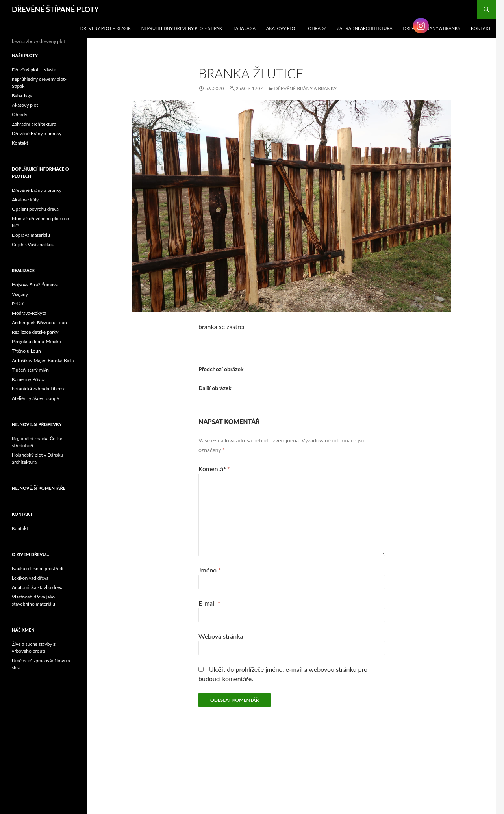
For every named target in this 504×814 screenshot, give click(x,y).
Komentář (214, 469)
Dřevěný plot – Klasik (106, 28)
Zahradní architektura (365, 28)
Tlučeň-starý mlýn (30, 370)
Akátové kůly (25, 200)
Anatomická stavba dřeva (38, 587)
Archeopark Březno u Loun (39, 322)
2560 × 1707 (249, 88)
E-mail (209, 603)
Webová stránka (221, 636)
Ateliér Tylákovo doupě (35, 398)
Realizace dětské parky (35, 332)
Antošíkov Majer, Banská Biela (43, 360)
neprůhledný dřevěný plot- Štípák (182, 28)
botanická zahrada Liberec (39, 389)
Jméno (210, 570)
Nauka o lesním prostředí (38, 568)
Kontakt (20, 143)
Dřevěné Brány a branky (305, 88)
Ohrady (317, 28)
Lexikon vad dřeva (30, 578)
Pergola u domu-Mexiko (36, 341)
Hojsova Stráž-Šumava (35, 285)
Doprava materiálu (31, 235)
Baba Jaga (244, 28)
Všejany (20, 294)
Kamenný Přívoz (29, 379)
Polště (18, 304)
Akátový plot (282, 28)
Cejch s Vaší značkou (33, 244)
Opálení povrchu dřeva (35, 209)
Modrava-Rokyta (29, 313)
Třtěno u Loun (26, 351)
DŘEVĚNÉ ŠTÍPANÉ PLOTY (55, 9)
